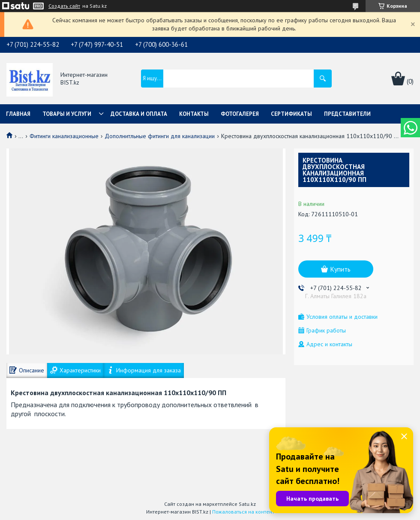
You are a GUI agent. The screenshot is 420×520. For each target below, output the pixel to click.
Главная (18, 114)
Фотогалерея (240, 114)
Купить (340, 269)
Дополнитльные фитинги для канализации (160, 136)
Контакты (194, 114)
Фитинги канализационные (64, 136)
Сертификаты (291, 114)
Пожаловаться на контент (243, 512)
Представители (347, 114)
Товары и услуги (67, 114)
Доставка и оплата (139, 114)
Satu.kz (247, 504)
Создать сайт (64, 6)
